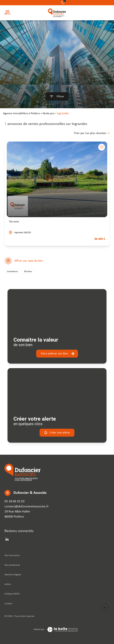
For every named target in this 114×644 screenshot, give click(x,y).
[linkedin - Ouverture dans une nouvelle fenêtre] (7, 539)
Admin (8, 584)
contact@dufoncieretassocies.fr (27, 507)
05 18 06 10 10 (14, 501)
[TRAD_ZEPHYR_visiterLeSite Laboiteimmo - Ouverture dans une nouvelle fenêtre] (62, 630)
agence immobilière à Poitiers (21, 113)
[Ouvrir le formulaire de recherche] (57, 96)
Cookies (8, 604)
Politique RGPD (12, 594)
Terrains (14, 222)
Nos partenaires (12, 565)
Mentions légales (13, 575)
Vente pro (48, 113)
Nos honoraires (12, 555)
